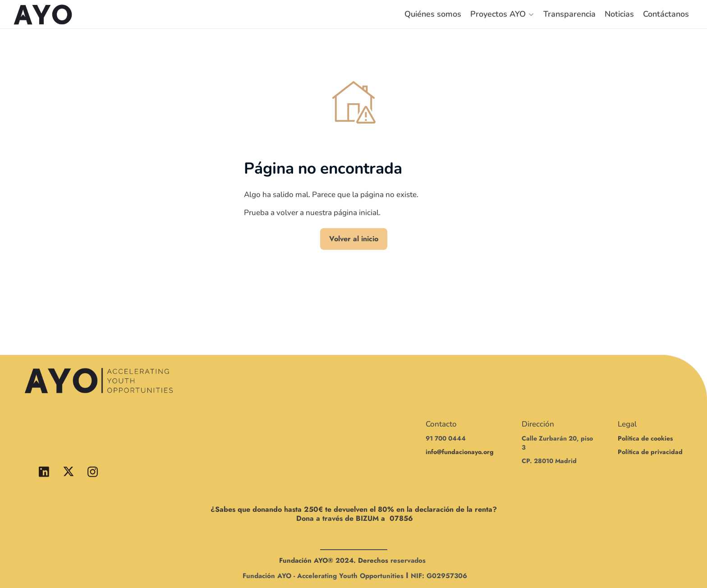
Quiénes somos (433, 14)
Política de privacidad (650, 452)
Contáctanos (666, 14)
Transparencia (569, 14)
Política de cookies (645, 438)
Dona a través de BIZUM (337, 518)
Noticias (619, 14)
